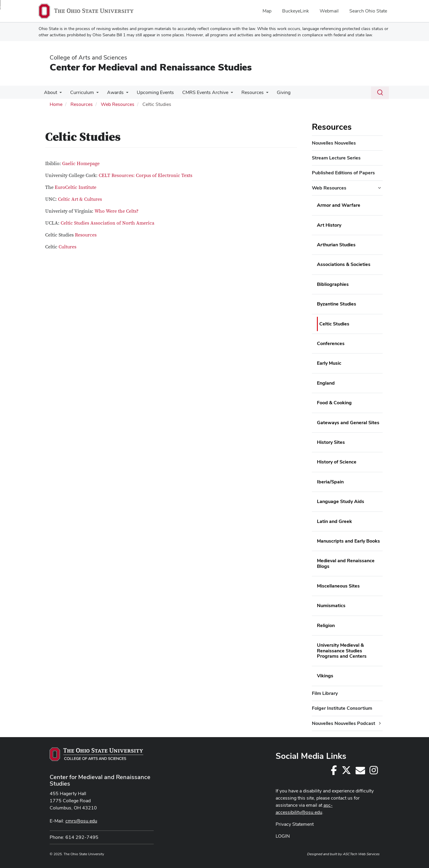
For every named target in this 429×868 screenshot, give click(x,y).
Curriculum (80, 92)
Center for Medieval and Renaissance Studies (151, 67)
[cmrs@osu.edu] (360, 772)
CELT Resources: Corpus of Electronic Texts (146, 176)
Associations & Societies (344, 264)
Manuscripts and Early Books (348, 541)
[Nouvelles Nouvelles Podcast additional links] (380, 723)
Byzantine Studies (337, 304)
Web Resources (118, 104)
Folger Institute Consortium (342, 708)
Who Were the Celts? (117, 211)
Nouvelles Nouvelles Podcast (344, 723)
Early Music (329, 363)
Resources (246, 92)
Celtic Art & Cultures (80, 199)
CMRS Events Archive (200, 92)
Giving (276, 92)
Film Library (325, 693)
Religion (326, 625)
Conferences (331, 343)
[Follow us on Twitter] (346, 772)
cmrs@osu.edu (81, 821)
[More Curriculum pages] (95, 94)
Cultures (67, 247)
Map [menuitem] (267, 11)
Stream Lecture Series (336, 158)
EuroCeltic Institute (76, 187)
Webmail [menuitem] (329, 11)
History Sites (331, 442)
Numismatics (331, 605)
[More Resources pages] (260, 94)
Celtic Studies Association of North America (107, 223)
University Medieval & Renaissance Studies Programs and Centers (342, 651)
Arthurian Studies (336, 245)
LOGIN (283, 836)
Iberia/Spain (330, 482)
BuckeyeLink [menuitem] (296, 11)
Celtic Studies (334, 324)
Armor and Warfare (339, 205)
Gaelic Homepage (81, 164)
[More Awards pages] (123, 94)
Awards (112, 92)
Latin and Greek (334, 521)
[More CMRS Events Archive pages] (225, 94)
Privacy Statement (295, 824)
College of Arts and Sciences (88, 57)
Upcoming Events (151, 92)
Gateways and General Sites (348, 423)
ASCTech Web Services (361, 854)
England (326, 383)
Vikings (325, 676)
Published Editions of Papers (343, 173)
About (50, 92)
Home (56, 104)
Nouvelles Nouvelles (334, 143)
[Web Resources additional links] (379, 188)
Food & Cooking (334, 403)
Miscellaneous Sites (338, 586)
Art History (329, 225)
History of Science (337, 462)
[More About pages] (59, 94)
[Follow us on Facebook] (334, 772)
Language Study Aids (341, 501)
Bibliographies (333, 284)
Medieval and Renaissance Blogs (346, 563)
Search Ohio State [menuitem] (368, 11)
